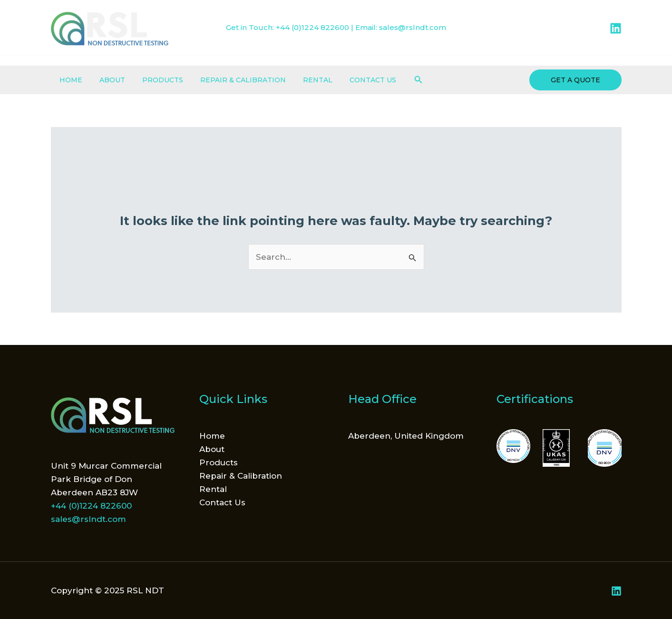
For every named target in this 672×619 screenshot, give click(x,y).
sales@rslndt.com (413, 27)
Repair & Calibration (230, 80)
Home (69, 80)
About (107, 80)
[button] (396, 80)
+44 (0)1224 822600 (312, 27)
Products (153, 80)
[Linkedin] (616, 28)
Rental (301, 80)
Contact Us (352, 80)
